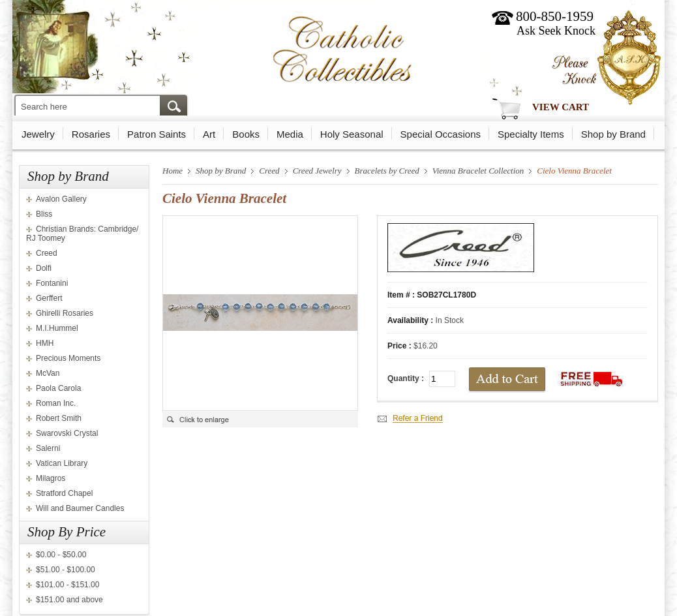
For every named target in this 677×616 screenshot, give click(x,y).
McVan (48, 373)
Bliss (44, 214)
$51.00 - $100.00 (66, 570)
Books (246, 134)
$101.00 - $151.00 (68, 585)
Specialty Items (531, 134)
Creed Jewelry (317, 171)
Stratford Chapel (64, 493)
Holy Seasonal (352, 134)
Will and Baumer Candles (80, 508)
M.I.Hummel (57, 328)
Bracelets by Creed (387, 171)
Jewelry (38, 134)
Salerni (48, 448)
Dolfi (44, 268)
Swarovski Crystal (67, 433)
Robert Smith (59, 418)
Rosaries (91, 134)
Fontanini (52, 283)
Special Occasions (441, 134)
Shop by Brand (613, 134)
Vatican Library (62, 463)
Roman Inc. (56, 403)
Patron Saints (157, 134)
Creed (47, 253)
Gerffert (49, 298)
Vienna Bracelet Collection (478, 171)
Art (209, 134)
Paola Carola (58, 388)
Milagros (51, 478)
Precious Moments (68, 358)
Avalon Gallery (61, 199)
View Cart (561, 107)
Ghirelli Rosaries (65, 313)
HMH (45, 343)
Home (173, 171)
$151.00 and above (69, 600)
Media (290, 134)
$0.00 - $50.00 (61, 555)
